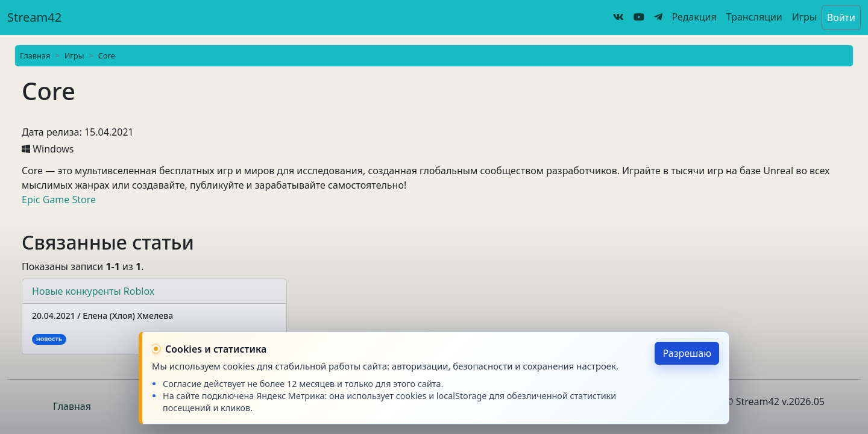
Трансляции (754, 17)
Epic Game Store (59, 200)
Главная (35, 55)
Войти (841, 17)
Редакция (694, 17)
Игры (804, 17)
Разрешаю (687, 353)
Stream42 (34, 17)
